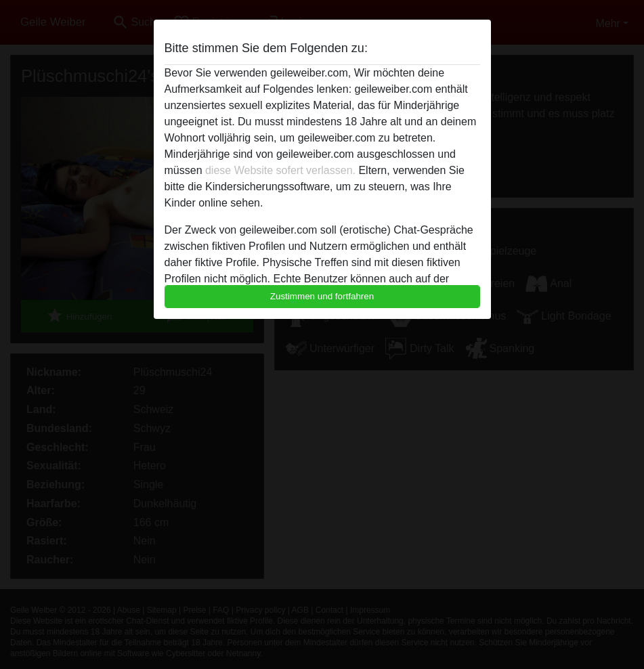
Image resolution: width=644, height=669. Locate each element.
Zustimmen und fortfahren (322, 296)
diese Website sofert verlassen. (280, 170)
